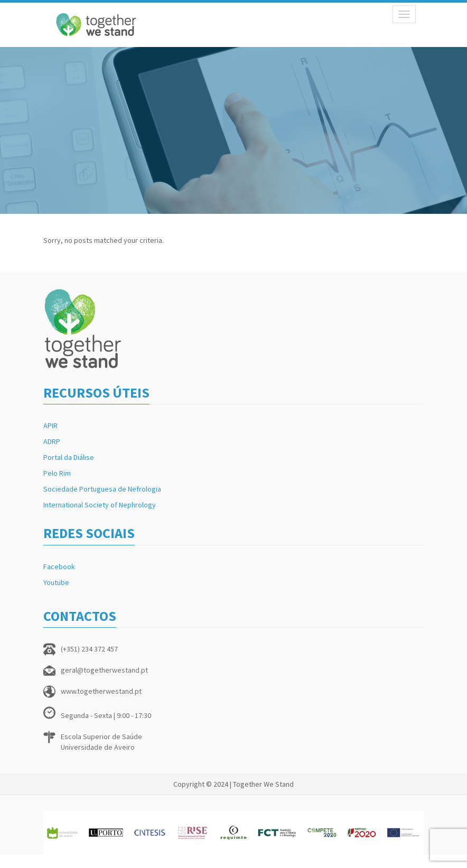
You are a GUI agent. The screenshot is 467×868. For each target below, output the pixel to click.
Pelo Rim (57, 473)
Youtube (56, 582)
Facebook (59, 567)
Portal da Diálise (69, 457)
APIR (50, 426)
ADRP (52, 441)
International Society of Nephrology (100, 505)
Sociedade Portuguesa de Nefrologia (102, 489)
